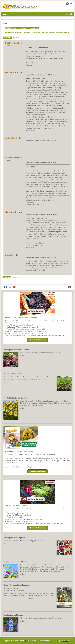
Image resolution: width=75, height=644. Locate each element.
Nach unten (8, 38)
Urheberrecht (32, 641)
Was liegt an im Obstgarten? (15, 538)
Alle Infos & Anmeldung (37, 340)
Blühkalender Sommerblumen (15, 562)
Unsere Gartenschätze (12, 374)
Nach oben (7, 277)
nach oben (66, 641)
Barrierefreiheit (45, 641)
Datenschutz (20, 641)
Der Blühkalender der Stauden (16, 398)
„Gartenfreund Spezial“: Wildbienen (19, 451)
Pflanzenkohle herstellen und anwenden (21, 318)
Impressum (8, 641)
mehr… (23, 356)
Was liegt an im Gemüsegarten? (16, 350)
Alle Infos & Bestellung (37, 471)
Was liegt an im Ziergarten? (14, 615)
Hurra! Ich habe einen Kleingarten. (17, 585)
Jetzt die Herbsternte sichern (16, 506)
